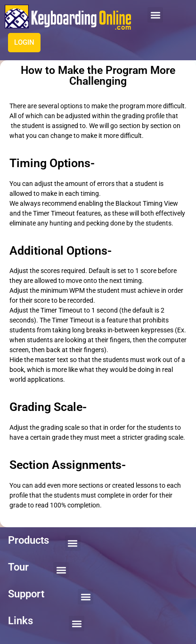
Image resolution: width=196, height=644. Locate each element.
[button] (155, 15)
